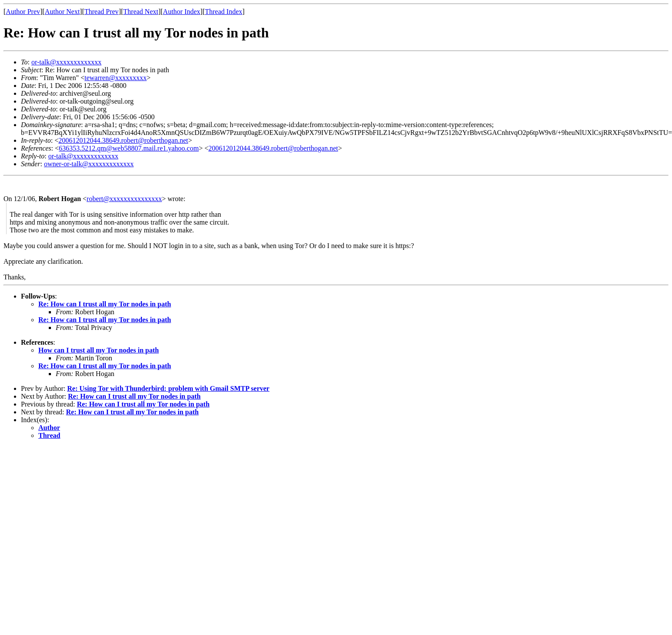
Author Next (62, 12)
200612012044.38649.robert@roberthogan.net (123, 140)
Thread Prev (102, 12)
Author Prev (23, 12)
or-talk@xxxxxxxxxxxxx (66, 62)
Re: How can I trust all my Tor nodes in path (105, 304)
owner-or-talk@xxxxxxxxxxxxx (89, 164)
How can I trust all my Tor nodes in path (99, 350)
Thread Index (224, 12)
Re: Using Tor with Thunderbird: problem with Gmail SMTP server (168, 388)
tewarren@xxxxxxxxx (116, 78)
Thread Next (141, 12)
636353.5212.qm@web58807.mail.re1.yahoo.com (129, 148)
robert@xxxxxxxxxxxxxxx (124, 199)
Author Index (182, 12)
